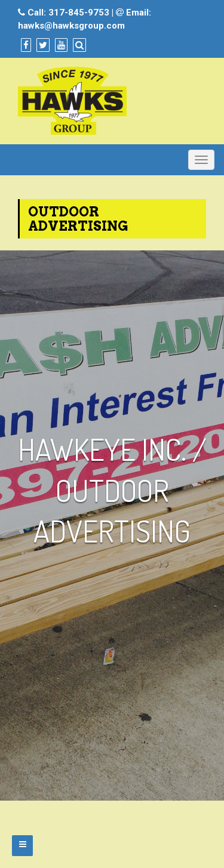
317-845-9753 (79, 13)
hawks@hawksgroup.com (71, 26)
